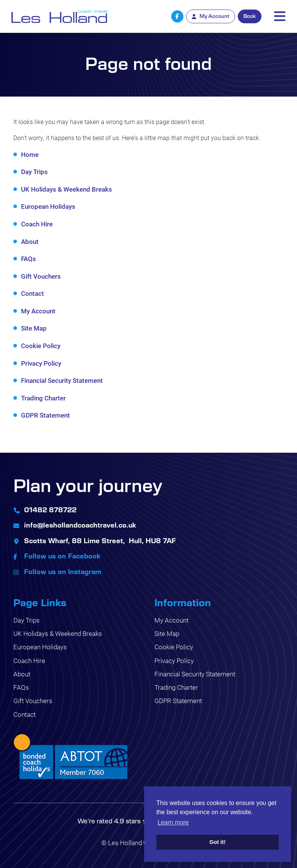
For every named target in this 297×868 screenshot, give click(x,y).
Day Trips (34, 172)
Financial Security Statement (62, 380)
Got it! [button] (217, 842)
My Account (38, 311)
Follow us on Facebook (62, 556)
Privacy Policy (41, 363)
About (30, 241)
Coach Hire (37, 224)
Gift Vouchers (41, 276)
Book (250, 16)
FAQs (28, 259)
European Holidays (48, 206)
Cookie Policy (41, 346)
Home (30, 154)
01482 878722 (50, 510)
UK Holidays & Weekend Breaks (67, 189)
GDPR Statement (45, 415)
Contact (32, 293)
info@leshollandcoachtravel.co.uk (80, 525)
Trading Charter (43, 398)
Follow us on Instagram (63, 571)
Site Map (34, 328)
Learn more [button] (173, 822)
